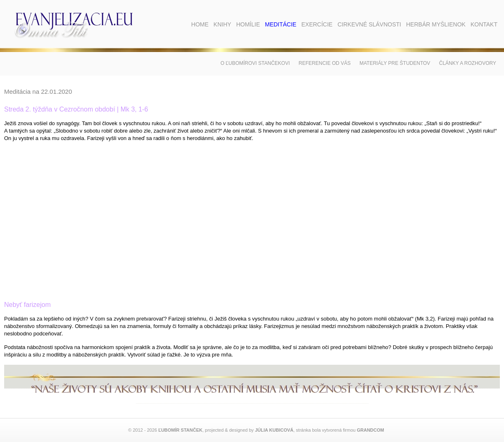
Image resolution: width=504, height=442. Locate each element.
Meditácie (281, 24)
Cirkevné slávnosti (369, 24)
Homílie (248, 24)
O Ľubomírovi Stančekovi (255, 63)
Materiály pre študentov (395, 63)
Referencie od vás (325, 63)
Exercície (317, 24)
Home (200, 24)
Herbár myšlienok (436, 24)
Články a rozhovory (468, 63)
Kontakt (484, 24)
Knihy (222, 24)
